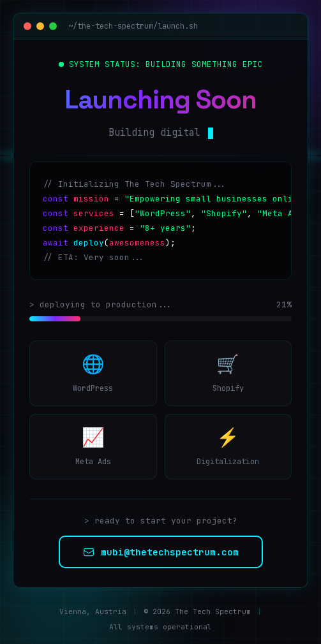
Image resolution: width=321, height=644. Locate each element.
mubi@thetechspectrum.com (161, 552)
